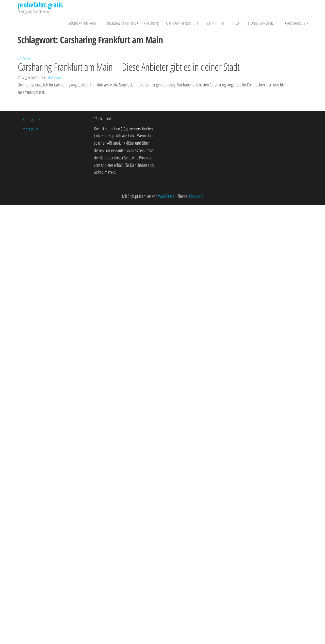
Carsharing (295, 23)
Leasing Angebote (263, 23)
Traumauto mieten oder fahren (132, 23)
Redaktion (54, 78)
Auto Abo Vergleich (182, 23)
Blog (236, 23)
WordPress (166, 196)
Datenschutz (31, 119)
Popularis (196, 196)
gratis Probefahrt (83, 23)
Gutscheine (215, 23)
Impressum (30, 129)
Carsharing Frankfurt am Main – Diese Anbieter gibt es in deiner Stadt (129, 67)
